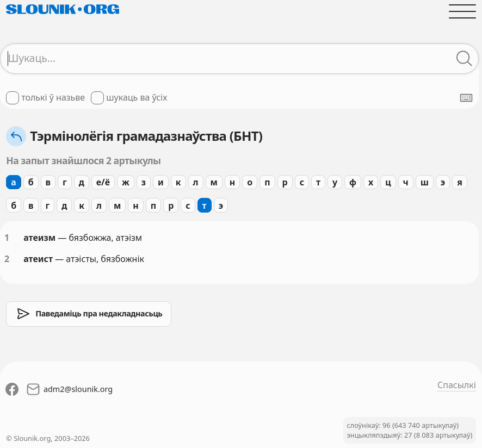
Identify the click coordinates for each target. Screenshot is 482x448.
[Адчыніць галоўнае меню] (462, 11)
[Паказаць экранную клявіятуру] (466, 98)
